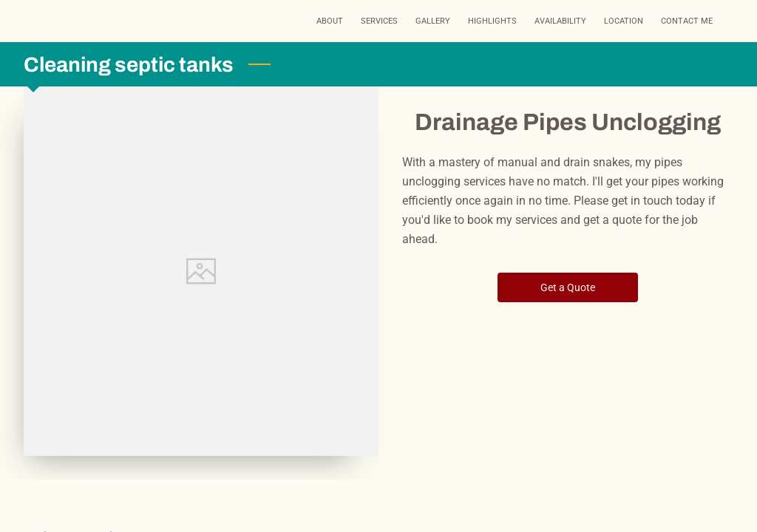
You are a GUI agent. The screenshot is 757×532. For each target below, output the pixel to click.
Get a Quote (568, 287)
